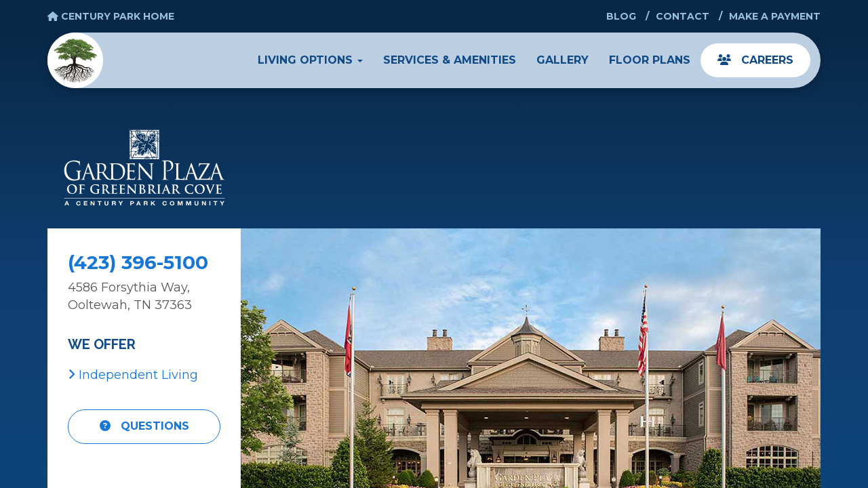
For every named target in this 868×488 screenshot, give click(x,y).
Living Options (310, 60)
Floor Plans (650, 60)
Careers (755, 60)
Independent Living (133, 375)
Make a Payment (775, 16)
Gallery (563, 60)
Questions (144, 426)
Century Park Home (111, 16)
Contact (683, 16)
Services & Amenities (450, 60)
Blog (621, 16)
